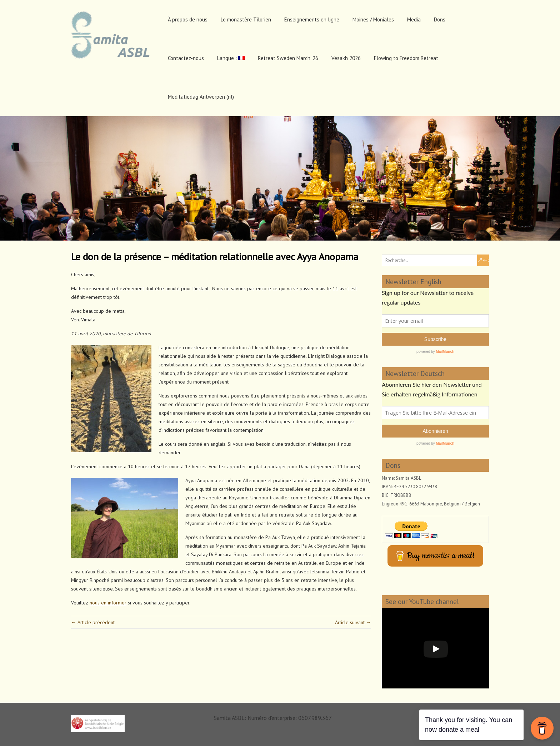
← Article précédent (93, 622)
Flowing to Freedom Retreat (406, 58)
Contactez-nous (186, 58)
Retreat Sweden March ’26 (288, 58)
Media (414, 19)
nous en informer (108, 603)
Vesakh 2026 (346, 58)
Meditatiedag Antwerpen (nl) (201, 97)
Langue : (231, 58)
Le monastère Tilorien (246, 19)
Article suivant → (353, 622)
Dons (440, 19)
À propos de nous (188, 19)
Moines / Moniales (373, 19)
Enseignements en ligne (312, 19)
